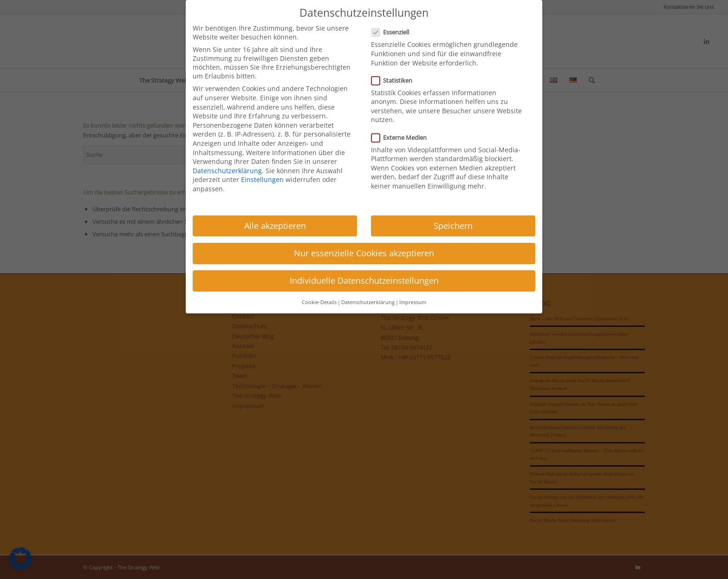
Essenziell (394, 32)
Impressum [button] (413, 302)
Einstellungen (262, 179)
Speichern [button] (453, 226)
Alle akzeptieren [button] (275, 226)
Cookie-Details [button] (319, 302)
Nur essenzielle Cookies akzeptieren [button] (364, 253)
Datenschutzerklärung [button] (368, 302)
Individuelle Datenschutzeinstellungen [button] (364, 280)
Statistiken (396, 80)
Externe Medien (403, 137)
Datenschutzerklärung (227, 171)
